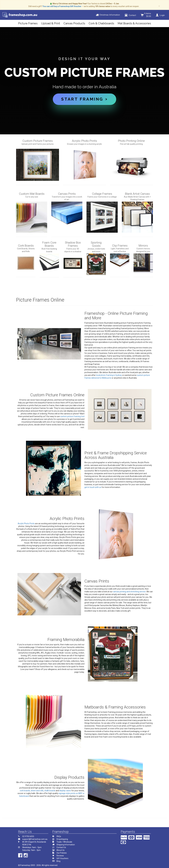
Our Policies (62, 853)
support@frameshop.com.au (35, 839)
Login (160, 15)
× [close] (159, 6)
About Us (61, 850)
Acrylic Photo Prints (26, 524)
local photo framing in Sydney (109, 375)
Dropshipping (62, 839)
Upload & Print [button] (51, 23)
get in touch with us (93, 487)
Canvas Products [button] (74, 23)
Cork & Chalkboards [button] (101, 23)
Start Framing (82, 99)
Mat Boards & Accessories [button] (134, 23)
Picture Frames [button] (28, 23)
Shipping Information (66, 845)
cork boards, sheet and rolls (32, 791)
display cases (65, 791)
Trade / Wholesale (64, 842)
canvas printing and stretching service (129, 592)
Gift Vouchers (62, 858)
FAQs (59, 836)
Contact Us (61, 847)
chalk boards (50, 791)
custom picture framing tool (72, 416)
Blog (58, 861)
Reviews (60, 856)
